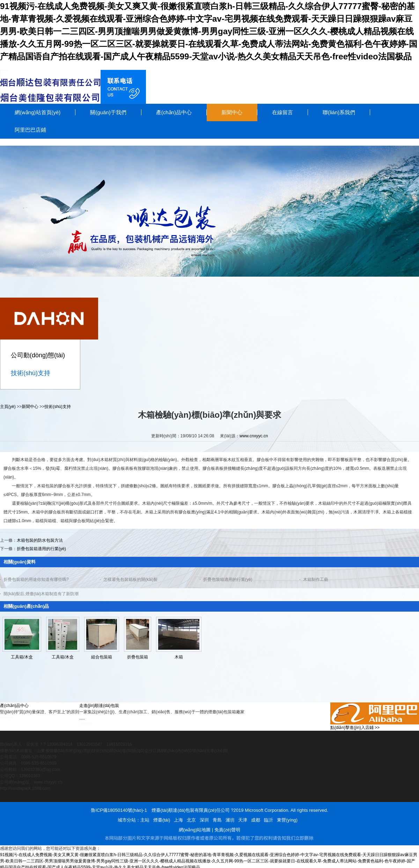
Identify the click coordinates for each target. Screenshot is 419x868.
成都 (256, 820)
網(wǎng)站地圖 (195, 830)
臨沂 (269, 820)
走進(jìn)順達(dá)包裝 (99, 706)
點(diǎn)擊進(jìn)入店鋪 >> (355, 728)
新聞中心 (30, 407)
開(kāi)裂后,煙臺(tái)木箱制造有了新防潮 (41, 594)
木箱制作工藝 (316, 579)
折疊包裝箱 (138, 657)
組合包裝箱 (102, 657)
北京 (191, 820)
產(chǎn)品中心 (14, 706)
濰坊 (230, 820)
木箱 (179, 657)
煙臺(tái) (162, 820)
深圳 (204, 820)
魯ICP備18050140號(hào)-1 (119, 810)
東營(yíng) (287, 820)
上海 (178, 820)
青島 (217, 820)
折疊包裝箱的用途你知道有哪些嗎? (36, 579)
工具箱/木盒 (22, 657)
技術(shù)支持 (57, 407)
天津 (243, 820)
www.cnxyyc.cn (254, 436)
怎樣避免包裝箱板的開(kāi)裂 (130, 579)
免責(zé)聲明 (227, 830)
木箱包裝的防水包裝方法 (40, 540)
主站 (145, 820)
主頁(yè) (8, 407)
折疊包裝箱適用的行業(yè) (41, 549)
